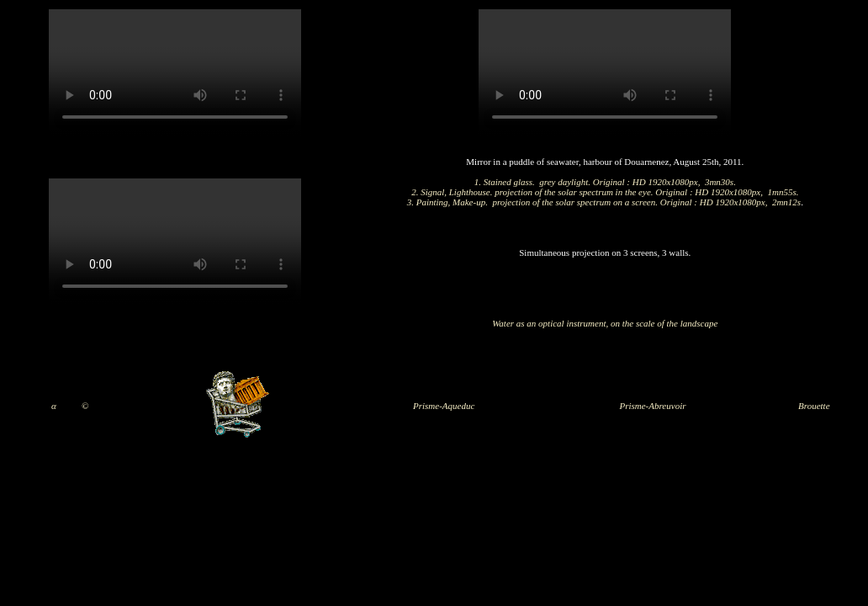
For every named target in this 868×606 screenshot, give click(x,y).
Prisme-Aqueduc (444, 406)
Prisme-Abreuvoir (652, 406)
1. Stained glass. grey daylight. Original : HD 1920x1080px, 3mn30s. (605, 182)
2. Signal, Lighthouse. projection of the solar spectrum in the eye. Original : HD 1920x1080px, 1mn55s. (605, 192)
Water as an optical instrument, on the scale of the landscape (605, 323)
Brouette (814, 406)
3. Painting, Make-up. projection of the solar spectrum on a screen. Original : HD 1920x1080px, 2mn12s (604, 202)
